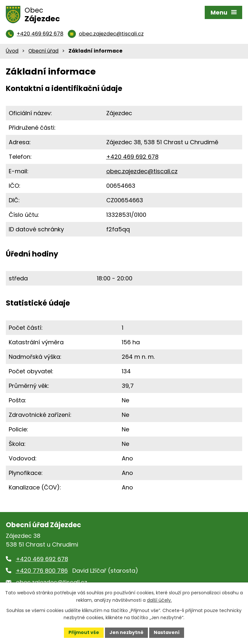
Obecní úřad (43, 51)
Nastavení (167, 632)
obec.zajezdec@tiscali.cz (142, 171)
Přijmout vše (84, 632)
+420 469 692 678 (132, 157)
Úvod (12, 51)
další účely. (159, 600)
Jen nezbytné (126, 632)
